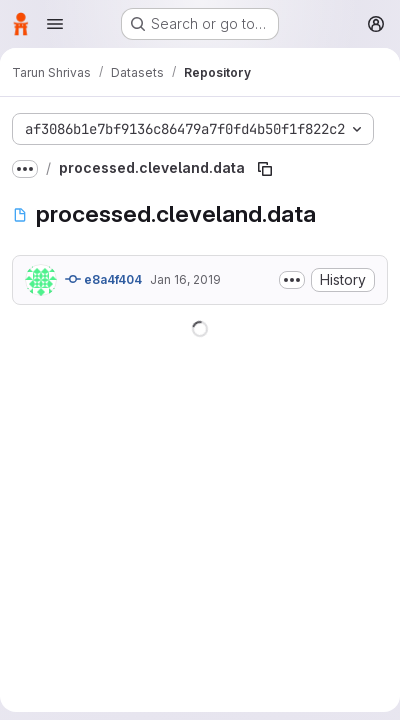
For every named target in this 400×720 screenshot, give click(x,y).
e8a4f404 (103, 279)
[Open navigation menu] (55, 24)
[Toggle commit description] (292, 280)
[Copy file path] (265, 169)
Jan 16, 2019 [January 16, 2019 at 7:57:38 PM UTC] (185, 279)
